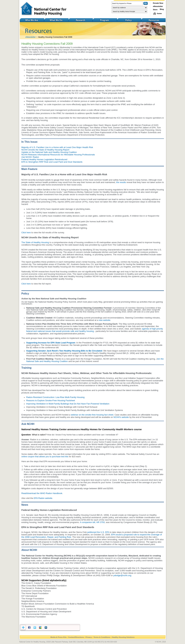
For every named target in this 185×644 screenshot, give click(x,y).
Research (81, 20)
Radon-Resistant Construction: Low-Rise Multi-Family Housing (55, 397)
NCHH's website (121, 417)
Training (105, 20)
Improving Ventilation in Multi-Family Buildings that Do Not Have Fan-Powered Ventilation (68, 404)
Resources (153, 20)
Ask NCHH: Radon (30, 157)
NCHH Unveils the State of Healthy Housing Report (45, 150)
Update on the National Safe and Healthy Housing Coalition (49, 152)
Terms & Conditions (102, 637)
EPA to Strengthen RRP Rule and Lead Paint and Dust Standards (52, 162)
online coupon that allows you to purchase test (43, 457)
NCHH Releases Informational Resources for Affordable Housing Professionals (58, 155)
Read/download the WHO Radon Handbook (42, 493)
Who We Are (32, 20)
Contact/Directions (76, 637)
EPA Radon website (43, 498)
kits (66, 457)
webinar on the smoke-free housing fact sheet (92, 415)
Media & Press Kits (59, 637)
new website (104, 320)
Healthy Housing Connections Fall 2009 (55, 37)
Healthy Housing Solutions (123, 637)
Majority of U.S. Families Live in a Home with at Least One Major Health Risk (57, 147)
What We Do (56, 20)
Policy (129, 20)
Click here (26, 233)
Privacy (89, 637)
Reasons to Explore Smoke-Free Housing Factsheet (51, 400)
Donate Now (158, 3)
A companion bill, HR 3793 (92, 522)
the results (121, 182)
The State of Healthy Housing (35, 242)
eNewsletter (158, 6)
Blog (162, 9)
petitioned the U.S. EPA (98, 532)
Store (155, 10)
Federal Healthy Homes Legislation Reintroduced (44, 159)
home (159, 13)
